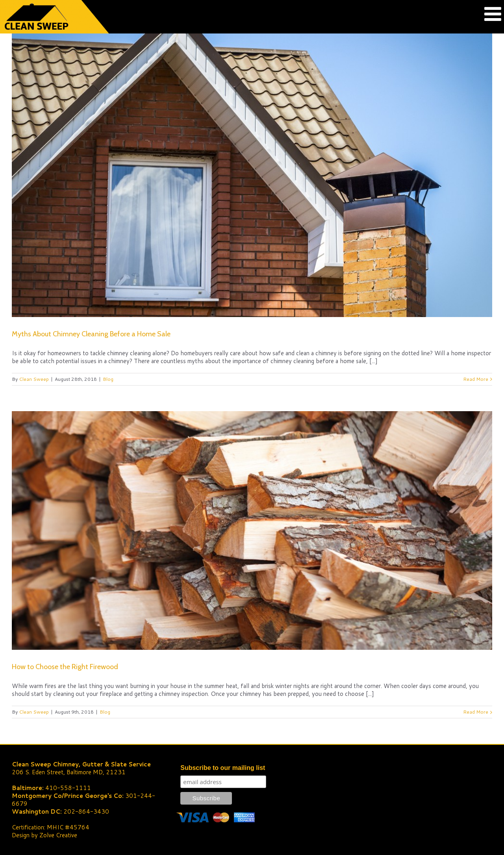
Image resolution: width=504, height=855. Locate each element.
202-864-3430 (86, 811)
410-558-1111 (68, 788)
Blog (108, 379)
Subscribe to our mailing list (223, 768)
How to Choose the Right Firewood (65, 667)
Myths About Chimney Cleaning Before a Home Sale (91, 334)
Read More (476, 379)
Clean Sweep (34, 379)
